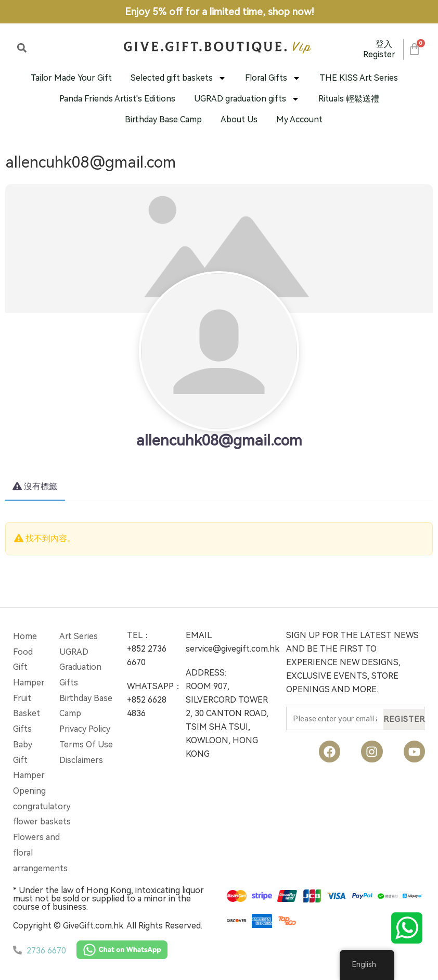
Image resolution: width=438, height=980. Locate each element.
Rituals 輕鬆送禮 (349, 99)
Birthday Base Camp (163, 119)
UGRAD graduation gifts (247, 99)
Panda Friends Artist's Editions (117, 99)
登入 (384, 44)
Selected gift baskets (178, 78)
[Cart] (414, 49)
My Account (299, 119)
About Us (239, 119)
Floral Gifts (273, 78)
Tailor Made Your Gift (71, 78)
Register (379, 54)
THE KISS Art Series (359, 78)
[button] (22, 48)
